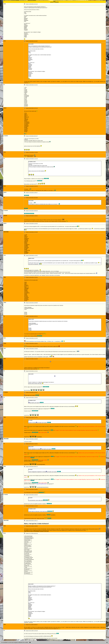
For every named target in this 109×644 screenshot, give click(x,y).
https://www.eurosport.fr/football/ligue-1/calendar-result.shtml (36, 531)
